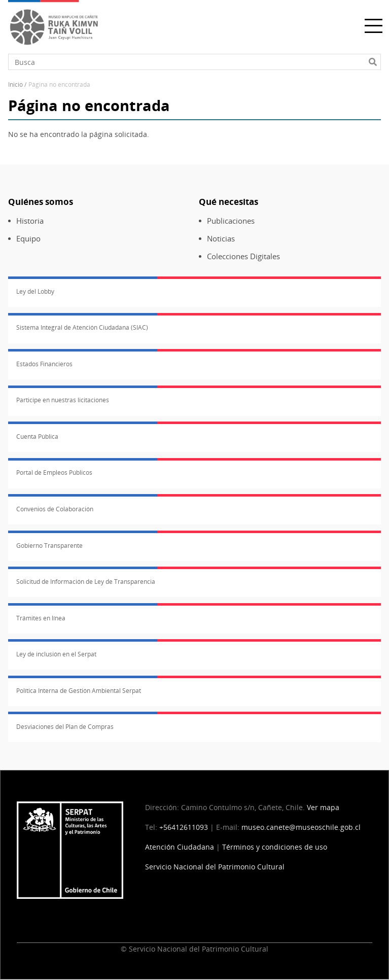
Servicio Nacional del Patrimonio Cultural (215, 867)
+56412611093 (184, 827)
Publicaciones (231, 221)
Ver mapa (323, 807)
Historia (30, 221)
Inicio (15, 84)
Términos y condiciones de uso (275, 847)
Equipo (28, 239)
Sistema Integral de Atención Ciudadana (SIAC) (82, 327)
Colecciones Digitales (243, 256)
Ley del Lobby (35, 291)
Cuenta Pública (37, 436)
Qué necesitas (228, 202)
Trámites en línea (41, 618)
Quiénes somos (41, 202)
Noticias (221, 239)
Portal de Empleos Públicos (54, 473)
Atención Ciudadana (180, 847)
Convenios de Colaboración (55, 509)
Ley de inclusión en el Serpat (56, 654)
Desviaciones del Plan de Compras (65, 727)
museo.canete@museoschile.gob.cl (301, 827)
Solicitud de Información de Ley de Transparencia (86, 582)
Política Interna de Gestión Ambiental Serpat (79, 691)
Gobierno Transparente (49, 546)
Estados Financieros (44, 364)
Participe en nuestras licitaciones (63, 400)
